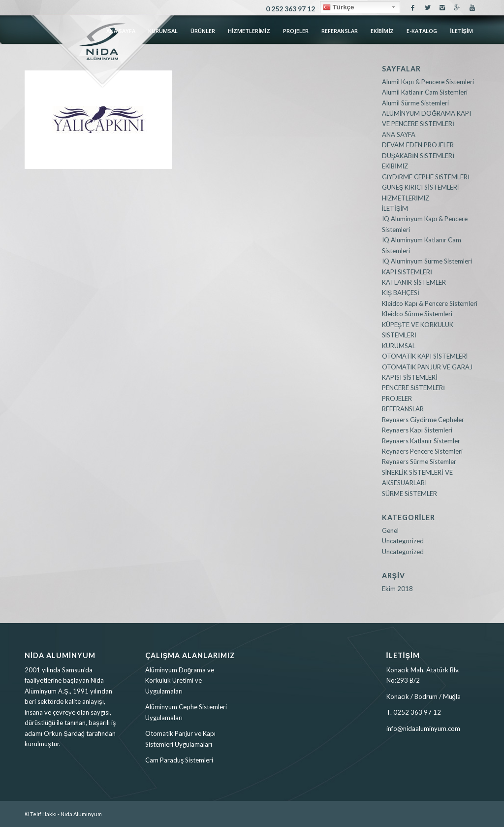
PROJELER (397, 398)
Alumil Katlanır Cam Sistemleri (425, 92)
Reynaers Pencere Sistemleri (422, 451)
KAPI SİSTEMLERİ (407, 272)
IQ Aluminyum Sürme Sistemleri (427, 261)
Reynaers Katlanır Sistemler (421, 441)
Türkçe (338, 7)
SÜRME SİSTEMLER (410, 494)
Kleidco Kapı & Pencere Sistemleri (430, 303)
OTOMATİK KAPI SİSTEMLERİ (425, 356)
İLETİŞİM (395, 208)
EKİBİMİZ (395, 166)
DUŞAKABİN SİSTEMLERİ (418, 156)
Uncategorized (403, 541)
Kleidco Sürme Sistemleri (417, 314)
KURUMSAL (399, 346)
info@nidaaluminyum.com (423, 728)
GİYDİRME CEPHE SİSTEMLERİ (426, 177)
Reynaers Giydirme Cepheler (423, 420)
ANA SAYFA (399, 134)
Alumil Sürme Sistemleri (415, 103)
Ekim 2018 (397, 589)
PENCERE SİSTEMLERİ (413, 388)
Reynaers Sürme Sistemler (419, 462)
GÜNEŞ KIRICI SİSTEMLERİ (421, 187)
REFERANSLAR (403, 409)
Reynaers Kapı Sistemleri (417, 430)
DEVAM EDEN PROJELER (418, 145)
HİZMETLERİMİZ (406, 198)
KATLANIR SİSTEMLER (414, 282)
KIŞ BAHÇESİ (401, 293)
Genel (390, 530)
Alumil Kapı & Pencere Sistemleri (428, 82)
